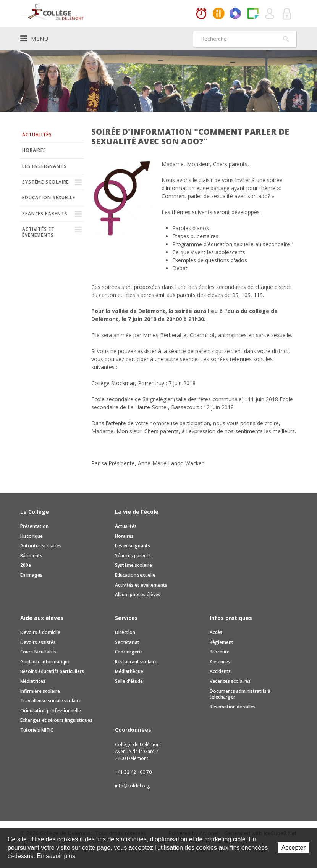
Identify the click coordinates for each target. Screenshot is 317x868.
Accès (216, 632)
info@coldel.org (133, 786)
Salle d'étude (129, 681)
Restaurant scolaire (136, 662)
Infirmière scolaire (40, 691)
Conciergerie (129, 652)
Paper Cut (253, 14)
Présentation (34, 526)
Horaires (201, 14)
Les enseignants (44, 166)
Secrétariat (127, 642)
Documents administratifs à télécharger (240, 694)
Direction (125, 632)
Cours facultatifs (38, 652)
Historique (32, 536)
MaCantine (218, 14)
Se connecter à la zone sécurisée (287, 14)
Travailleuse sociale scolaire (51, 701)
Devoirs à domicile (40, 632)
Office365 (236, 14)
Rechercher (286, 39)
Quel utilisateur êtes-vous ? (270, 14)
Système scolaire (45, 182)
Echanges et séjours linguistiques (56, 720)
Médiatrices (33, 681)
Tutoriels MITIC (37, 730)
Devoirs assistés (38, 642)
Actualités (37, 135)
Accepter (294, 848)
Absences (220, 662)
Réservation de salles (233, 707)
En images (31, 575)
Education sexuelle (49, 198)
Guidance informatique (45, 662)
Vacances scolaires (230, 681)
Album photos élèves (138, 595)
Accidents (220, 671)
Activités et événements (141, 585)
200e (26, 565)
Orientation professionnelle (51, 711)
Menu (34, 39)
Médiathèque (129, 671)
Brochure (220, 652)
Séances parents (45, 214)
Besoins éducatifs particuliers (52, 671)
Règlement (222, 642)
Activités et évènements (38, 232)
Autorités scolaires (41, 546)
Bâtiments (31, 556)
